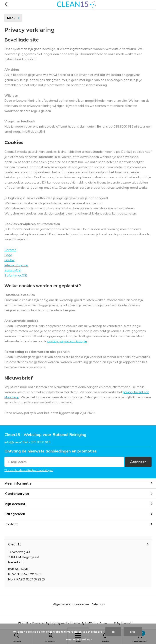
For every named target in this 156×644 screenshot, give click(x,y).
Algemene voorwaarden (71, 604)
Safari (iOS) (13, 270)
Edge (8, 255)
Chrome (10, 250)
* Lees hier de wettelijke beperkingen (29, 470)
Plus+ (103, 623)
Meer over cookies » (79, 639)
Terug (6, 4)
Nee (133, 632)
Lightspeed (59, 623)
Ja (113, 632)
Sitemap (98, 604)
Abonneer (138, 462)
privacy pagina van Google (67, 341)
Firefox (9, 260)
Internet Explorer (16, 265)
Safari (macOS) (16, 275)
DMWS (90, 623)
